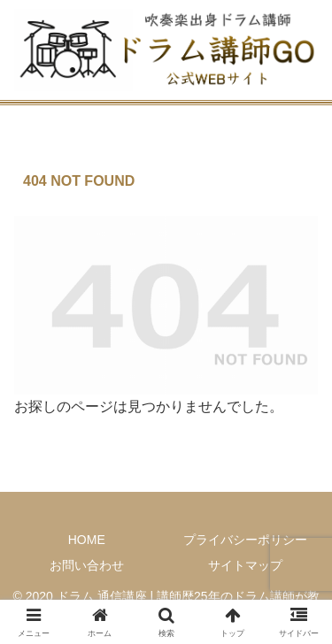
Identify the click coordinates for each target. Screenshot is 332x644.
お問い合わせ (87, 565)
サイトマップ (245, 565)
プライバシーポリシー (245, 540)
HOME (87, 540)
